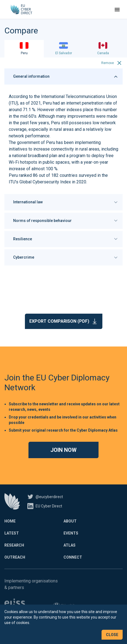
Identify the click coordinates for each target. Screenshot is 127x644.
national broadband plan (35, 156)
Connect (73, 557)
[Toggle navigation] (117, 10)
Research (14, 545)
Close (112, 635)
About (70, 521)
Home (10, 521)
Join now (63, 450)
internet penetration (85, 103)
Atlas (70, 545)
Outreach (15, 557)
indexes (74, 110)
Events (71, 533)
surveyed (87, 175)
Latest (12, 533)
